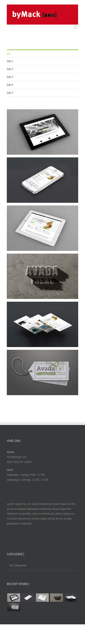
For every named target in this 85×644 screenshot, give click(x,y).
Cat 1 (10, 61)
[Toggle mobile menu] (76, 27)
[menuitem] (42, 53)
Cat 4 (10, 85)
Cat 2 (10, 69)
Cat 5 (10, 93)
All (9, 54)
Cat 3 (10, 77)
